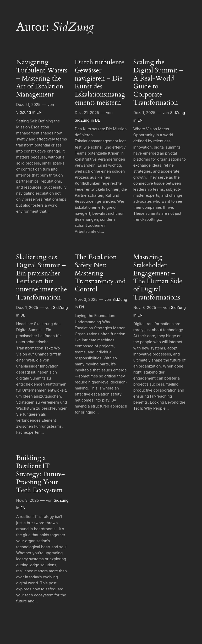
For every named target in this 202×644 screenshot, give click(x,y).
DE (98, 120)
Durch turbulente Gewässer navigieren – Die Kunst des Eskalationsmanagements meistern (100, 83)
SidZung (24, 112)
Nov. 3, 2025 (86, 299)
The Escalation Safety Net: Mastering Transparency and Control (100, 273)
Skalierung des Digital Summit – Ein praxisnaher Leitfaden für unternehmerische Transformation (42, 277)
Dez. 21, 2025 (28, 104)
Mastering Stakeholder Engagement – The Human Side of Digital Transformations (158, 277)
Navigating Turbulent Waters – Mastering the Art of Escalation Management (42, 78)
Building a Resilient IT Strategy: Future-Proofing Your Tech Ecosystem (41, 474)
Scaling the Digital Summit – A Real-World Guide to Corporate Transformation (158, 83)
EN (39, 112)
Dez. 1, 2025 (144, 113)
